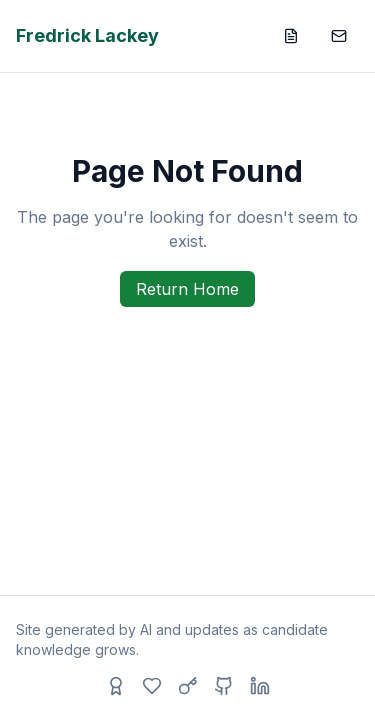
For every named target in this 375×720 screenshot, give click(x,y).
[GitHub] (224, 686)
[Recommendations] (116, 686)
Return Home (187, 289)
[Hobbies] (152, 686)
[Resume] (291, 36)
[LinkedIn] (260, 686)
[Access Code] (188, 686)
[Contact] (339, 36)
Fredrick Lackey (87, 35)
